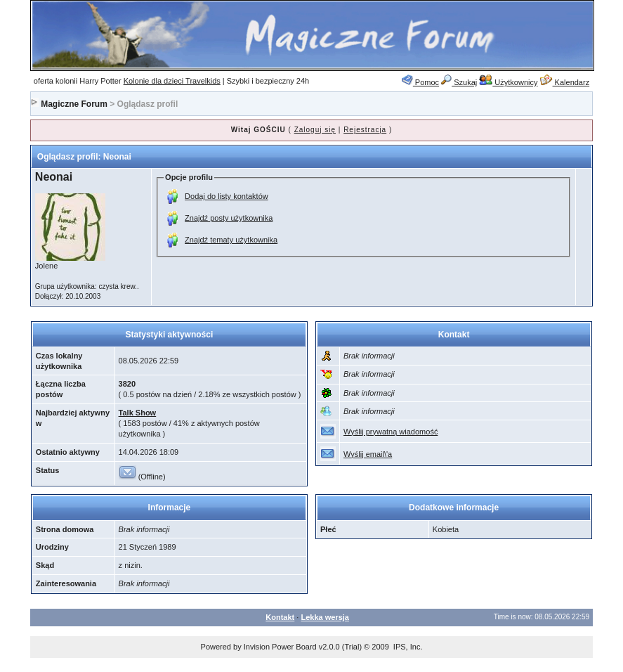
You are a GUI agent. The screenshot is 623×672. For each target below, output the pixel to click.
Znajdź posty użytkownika (229, 218)
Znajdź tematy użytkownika (231, 240)
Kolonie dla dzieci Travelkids (172, 81)
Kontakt (280, 617)
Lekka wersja (325, 617)
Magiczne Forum (74, 104)
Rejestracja (365, 130)
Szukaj (459, 82)
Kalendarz (565, 82)
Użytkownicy (508, 82)
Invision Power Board (280, 647)
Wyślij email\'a (368, 454)
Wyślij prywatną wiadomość (391, 432)
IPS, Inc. (408, 647)
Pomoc (420, 82)
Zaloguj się (315, 130)
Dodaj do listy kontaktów (227, 196)
